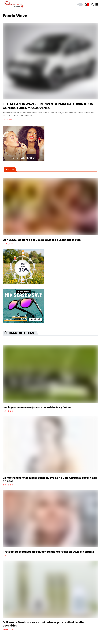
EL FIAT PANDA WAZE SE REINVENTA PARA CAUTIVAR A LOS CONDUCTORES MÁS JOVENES (48, 106)
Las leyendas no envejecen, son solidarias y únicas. (38, 407)
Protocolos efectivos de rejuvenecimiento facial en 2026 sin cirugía (48, 552)
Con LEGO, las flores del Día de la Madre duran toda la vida (42, 240)
